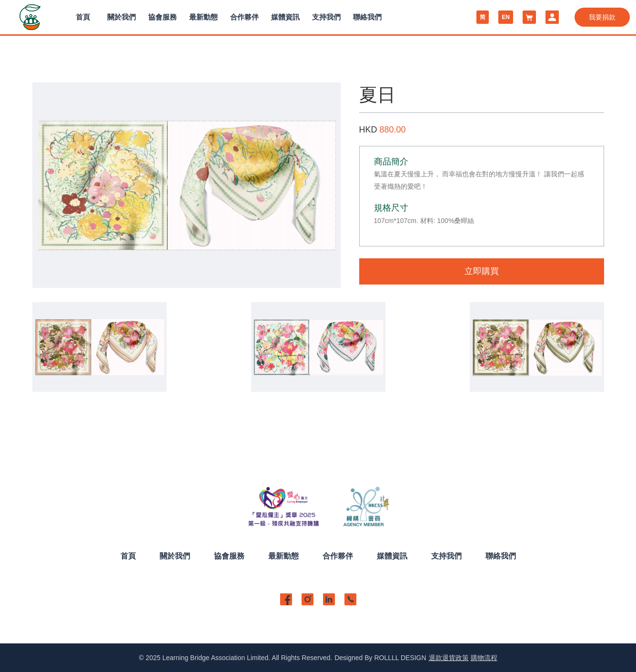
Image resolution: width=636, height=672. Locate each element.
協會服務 (162, 17)
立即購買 (482, 271)
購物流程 (484, 658)
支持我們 (326, 17)
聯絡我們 (367, 17)
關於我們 (121, 17)
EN (506, 17)
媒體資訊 (285, 17)
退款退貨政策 (449, 658)
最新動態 (203, 17)
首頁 (83, 17)
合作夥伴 (244, 17)
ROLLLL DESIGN (400, 658)
